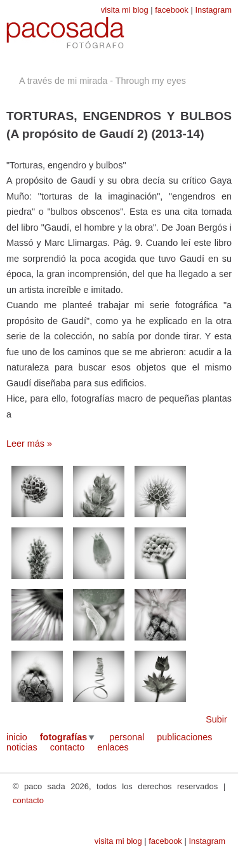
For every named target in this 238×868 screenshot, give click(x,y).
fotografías (63, 737)
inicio (17, 737)
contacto (67, 747)
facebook (172, 10)
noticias (22, 747)
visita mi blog (125, 10)
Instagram (213, 10)
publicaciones (184, 737)
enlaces (113, 747)
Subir (216, 719)
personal (127, 737)
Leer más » (29, 444)
